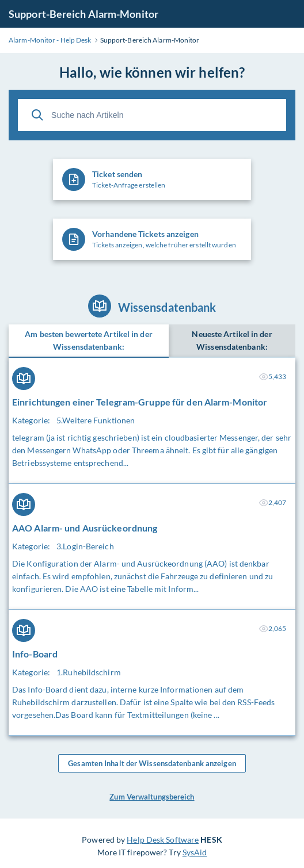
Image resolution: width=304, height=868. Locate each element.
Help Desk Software (163, 840)
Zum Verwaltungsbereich (152, 797)
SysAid (195, 852)
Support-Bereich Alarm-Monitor (83, 14)
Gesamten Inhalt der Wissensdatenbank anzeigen (152, 763)
